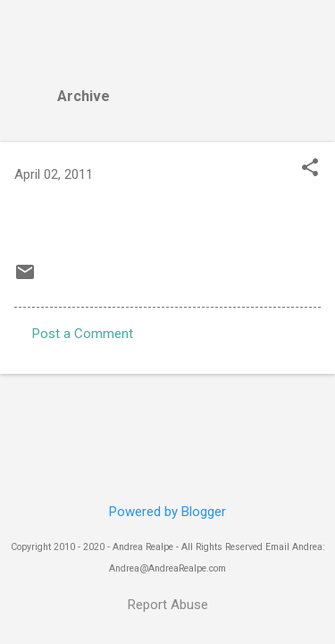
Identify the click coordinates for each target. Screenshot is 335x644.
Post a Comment (83, 334)
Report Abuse (168, 605)
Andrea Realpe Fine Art (163, 42)
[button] (310, 169)
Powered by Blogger (167, 512)
